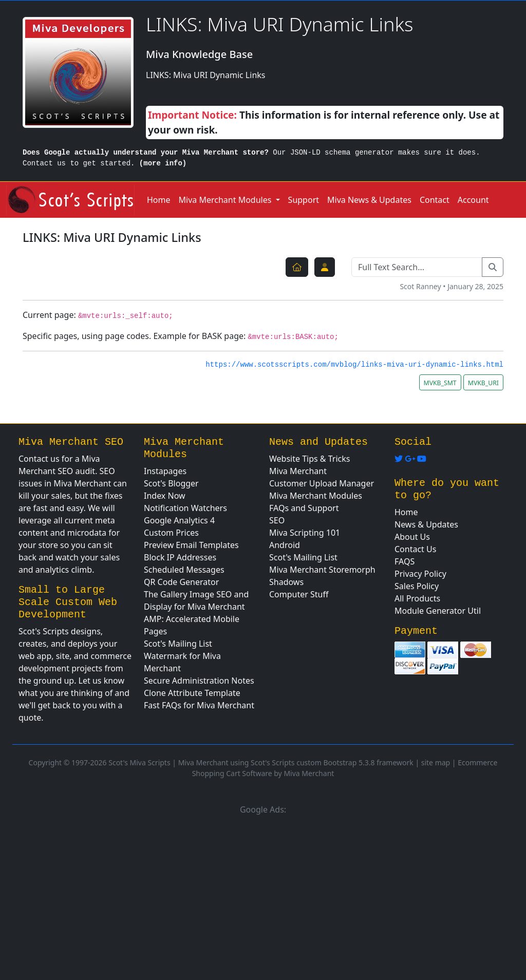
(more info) (163, 163)
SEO (277, 520)
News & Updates (426, 524)
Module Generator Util (438, 611)
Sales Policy (417, 586)
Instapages (165, 471)
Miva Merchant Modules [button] (226, 200)
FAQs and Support (304, 508)
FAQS (405, 561)
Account (473, 200)
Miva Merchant (298, 471)
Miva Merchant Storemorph (322, 570)
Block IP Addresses (180, 557)
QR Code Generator (181, 582)
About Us (412, 537)
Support (304, 200)
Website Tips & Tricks (309, 459)
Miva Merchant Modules (316, 496)
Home (159, 200)
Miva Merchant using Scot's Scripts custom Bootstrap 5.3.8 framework (296, 762)
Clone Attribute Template (192, 693)
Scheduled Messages (184, 570)
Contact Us (415, 549)
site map (436, 762)
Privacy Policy (420, 574)
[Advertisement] (263, 896)
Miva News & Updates (369, 200)
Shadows (286, 582)
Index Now (165, 496)
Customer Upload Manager (322, 483)
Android (285, 545)
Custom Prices (171, 533)
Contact (435, 200)
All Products (417, 598)
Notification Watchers (185, 508)
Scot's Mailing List (178, 644)
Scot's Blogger (171, 483)
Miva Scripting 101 (305, 533)
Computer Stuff (299, 594)
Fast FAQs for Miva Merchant (199, 705)
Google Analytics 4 (179, 520)
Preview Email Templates (191, 545)
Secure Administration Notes (199, 681)
